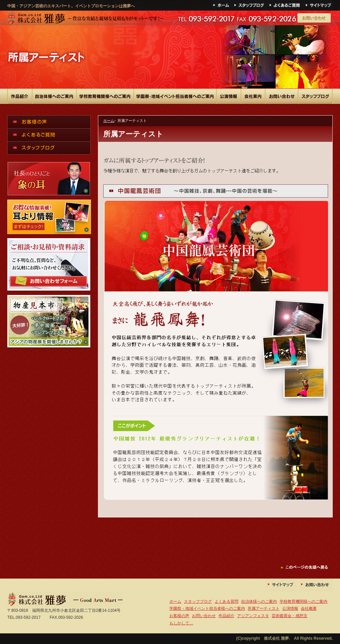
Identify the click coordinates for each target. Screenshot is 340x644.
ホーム (222, 4)
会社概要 (309, 608)
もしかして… (181, 623)
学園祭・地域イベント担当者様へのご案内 (207, 608)
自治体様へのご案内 (259, 601)
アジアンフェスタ (253, 616)
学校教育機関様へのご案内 (303, 601)
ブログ (251, 4)
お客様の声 (179, 616)
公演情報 (290, 608)
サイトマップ (319, 4)
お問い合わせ (316, 585)
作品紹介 (226, 616)
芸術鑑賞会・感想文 (290, 616)
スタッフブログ (198, 601)
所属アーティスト (264, 608)
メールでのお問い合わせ (315, 18)
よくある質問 (287, 4)
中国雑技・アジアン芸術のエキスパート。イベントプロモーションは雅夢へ (85, 19)
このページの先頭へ (306, 567)
